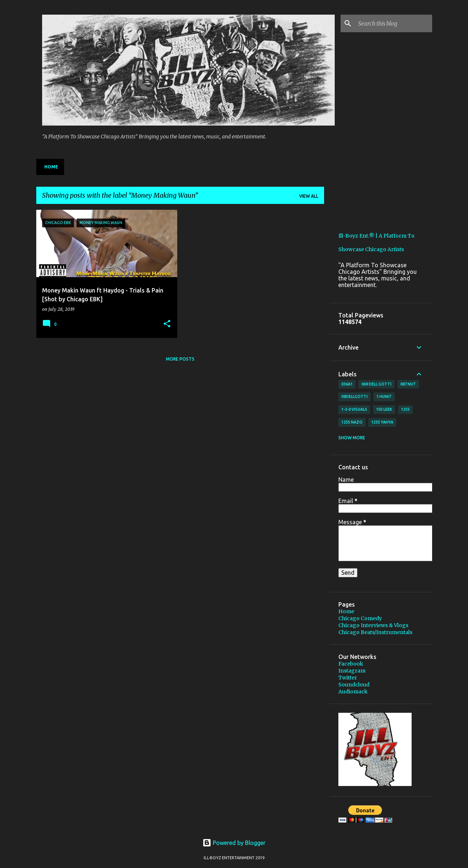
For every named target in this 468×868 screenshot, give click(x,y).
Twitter (348, 678)
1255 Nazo (352, 422)
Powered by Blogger (234, 843)
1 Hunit (384, 396)
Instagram (352, 671)
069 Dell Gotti (376, 384)
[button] (167, 324)
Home (51, 167)
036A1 (347, 384)
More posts (180, 359)
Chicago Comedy (360, 618)
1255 (405, 409)
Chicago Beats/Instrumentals (375, 632)
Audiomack (353, 692)
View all (309, 196)
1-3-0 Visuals (354, 409)
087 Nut (408, 384)
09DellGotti (354, 396)
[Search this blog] (394, 23)
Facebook (351, 664)
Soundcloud (354, 685)
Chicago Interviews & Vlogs (373, 625)
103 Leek (384, 409)
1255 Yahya (382, 422)
